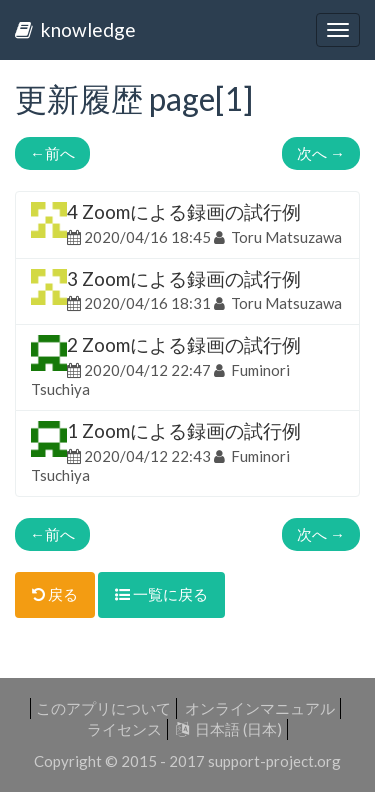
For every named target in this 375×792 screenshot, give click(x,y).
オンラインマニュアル (260, 708)
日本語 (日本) (229, 729)
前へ (52, 153)
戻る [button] (55, 594)
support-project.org (274, 761)
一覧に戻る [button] (161, 594)
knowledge (75, 29)
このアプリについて (103, 708)
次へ (321, 153)
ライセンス (124, 729)
